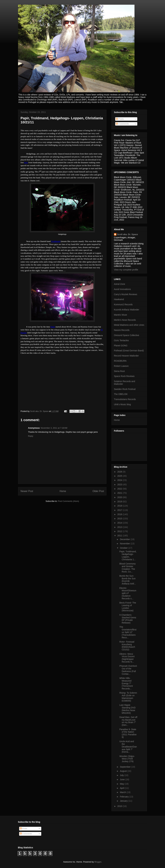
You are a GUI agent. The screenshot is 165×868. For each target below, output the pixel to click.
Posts (120, 119)
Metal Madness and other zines (129, 325)
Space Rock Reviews (124, 376)
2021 (120, 493)
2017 (120, 510)
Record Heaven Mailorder (126, 356)
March (123, 792)
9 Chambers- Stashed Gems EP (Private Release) (128, 619)
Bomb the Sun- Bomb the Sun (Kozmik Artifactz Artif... (128, 580)
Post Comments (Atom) (68, 501)
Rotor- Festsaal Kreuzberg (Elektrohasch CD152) (127, 646)
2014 (120, 523)
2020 (120, 497)
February (125, 797)
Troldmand (56, 241)
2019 (120, 502)
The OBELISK (121, 394)
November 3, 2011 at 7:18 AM (54, 428)
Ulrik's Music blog (122, 404)
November (125, 544)
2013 (120, 527)
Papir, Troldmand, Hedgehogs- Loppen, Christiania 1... (128, 555)
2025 (120, 476)
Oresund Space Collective (127, 335)
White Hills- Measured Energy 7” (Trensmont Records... (126, 683)
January (124, 801)
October (124, 548)
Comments (122, 124)
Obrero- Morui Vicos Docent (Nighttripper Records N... (127, 658)
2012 (120, 531)
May (122, 784)
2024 (120, 480)
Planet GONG (121, 346)
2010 (120, 806)
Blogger (98, 862)
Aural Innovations (122, 289)
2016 (120, 514)
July (122, 775)
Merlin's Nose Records (125, 320)
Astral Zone (120, 284)
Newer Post (27, 491)
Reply (31, 436)
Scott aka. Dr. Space (127, 234)
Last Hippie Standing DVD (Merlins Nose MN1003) (127, 709)
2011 (120, 536)
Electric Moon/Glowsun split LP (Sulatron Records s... (128, 593)
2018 (120, 506)
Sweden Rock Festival (125, 389)
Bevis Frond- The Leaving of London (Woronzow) (128, 607)
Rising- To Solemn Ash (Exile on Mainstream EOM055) (128, 697)
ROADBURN (120, 361)
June (123, 779)
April (122, 788)
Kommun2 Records (123, 304)
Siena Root (119, 371)
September (125, 767)
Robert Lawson (121, 366)
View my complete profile (126, 270)
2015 (120, 519)
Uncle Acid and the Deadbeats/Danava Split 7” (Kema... (128, 747)
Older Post (98, 491)
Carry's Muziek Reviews (126, 294)
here (26, 162)
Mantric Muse (120, 315)
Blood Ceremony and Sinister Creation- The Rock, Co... (127, 568)
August (124, 771)
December (125, 539)
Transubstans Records (125, 399)
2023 (120, 485)
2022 (120, 489)
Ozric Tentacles (121, 340)
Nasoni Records (122, 330)
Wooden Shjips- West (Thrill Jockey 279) (127, 759)
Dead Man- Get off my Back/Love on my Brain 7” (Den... (128, 721)
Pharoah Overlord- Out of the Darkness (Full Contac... (128, 670)
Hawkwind (119, 299)
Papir (53, 327)
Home (63, 491)
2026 (120, 472)
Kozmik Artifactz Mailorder (127, 310)
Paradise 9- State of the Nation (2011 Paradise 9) (128, 733)
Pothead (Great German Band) (129, 351)
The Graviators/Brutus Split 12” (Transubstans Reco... (128, 632)
